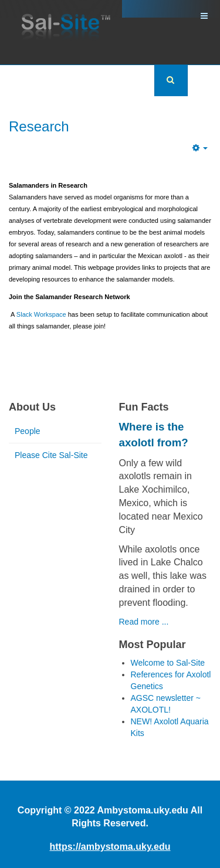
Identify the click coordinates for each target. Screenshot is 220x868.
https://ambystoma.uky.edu (110, 847)
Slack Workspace (41, 314)
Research (39, 126)
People (28, 431)
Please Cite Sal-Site (51, 455)
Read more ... (144, 622)
